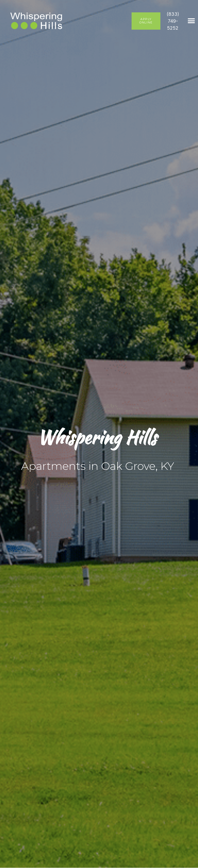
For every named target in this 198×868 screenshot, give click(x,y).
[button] (191, 21)
